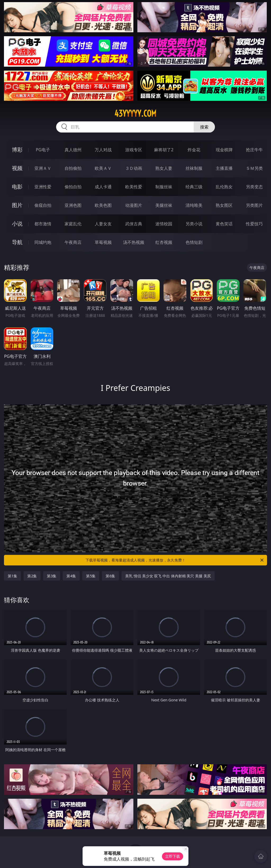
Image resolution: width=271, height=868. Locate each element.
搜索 (204, 127)
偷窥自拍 (43, 205)
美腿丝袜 (164, 205)
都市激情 (43, 224)
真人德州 (73, 150)
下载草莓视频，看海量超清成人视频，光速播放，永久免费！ (175, 560)
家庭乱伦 (73, 224)
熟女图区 (224, 205)
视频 (17, 168)
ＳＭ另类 (254, 168)
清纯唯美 (194, 205)
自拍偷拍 (73, 168)
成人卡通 (103, 187)
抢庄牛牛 (254, 150)
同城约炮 (43, 242)
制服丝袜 (164, 187)
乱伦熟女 (224, 187)
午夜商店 (73, 242)
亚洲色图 (73, 205)
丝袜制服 (194, 168)
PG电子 (43, 150)
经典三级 (194, 187)
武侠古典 (134, 224)
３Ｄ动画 (134, 168)
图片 (17, 205)
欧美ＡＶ (103, 168)
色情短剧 (194, 242)
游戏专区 (134, 150)
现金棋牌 (224, 150)
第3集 (52, 576)
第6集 (110, 576)
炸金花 (194, 150)
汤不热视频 (134, 242)
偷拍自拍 (73, 187)
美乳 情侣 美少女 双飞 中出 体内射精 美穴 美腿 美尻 (168, 576)
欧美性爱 (134, 187)
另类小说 (194, 224)
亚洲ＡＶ (43, 168)
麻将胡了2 (164, 150)
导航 (17, 242)
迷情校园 (164, 224)
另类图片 (254, 205)
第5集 (91, 576)
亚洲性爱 (43, 187)
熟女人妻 (164, 168)
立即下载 (173, 856)
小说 (17, 224)
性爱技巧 (254, 224)
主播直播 (224, 168)
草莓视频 (103, 242)
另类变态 (254, 187)
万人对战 (103, 150)
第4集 (71, 576)
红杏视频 (164, 242)
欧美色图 (103, 205)
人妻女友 (103, 224)
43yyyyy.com (135, 113)
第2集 (32, 576)
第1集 (12, 576)
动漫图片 (134, 205)
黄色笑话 (224, 224)
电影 (17, 187)
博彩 (17, 150)
